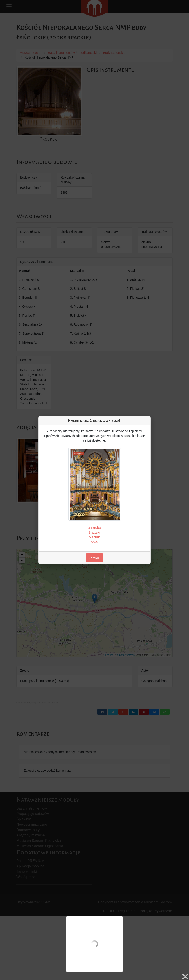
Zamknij (95, 558)
